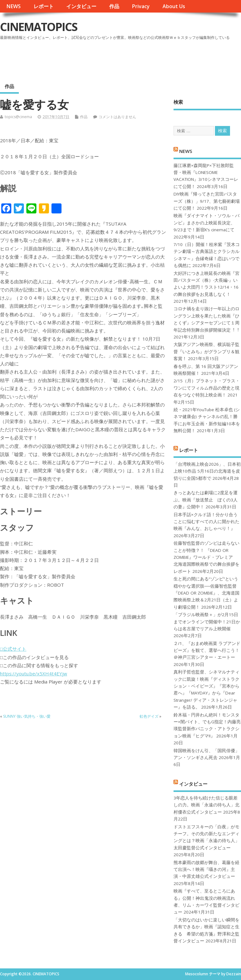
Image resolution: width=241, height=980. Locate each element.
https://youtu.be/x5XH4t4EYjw (34, 673)
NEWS (13, 6)
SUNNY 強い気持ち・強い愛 (27, 716)
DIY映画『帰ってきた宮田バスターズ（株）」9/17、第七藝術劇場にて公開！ (207, 201)
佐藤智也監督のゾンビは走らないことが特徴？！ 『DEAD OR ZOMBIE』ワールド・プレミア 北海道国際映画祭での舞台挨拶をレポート (206, 557)
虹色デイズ (149, 716)
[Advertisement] (121, 59)
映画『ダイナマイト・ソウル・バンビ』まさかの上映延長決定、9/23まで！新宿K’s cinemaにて (206, 223)
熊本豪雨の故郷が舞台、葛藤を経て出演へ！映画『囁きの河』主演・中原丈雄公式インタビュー (206, 870)
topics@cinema (18, 117)
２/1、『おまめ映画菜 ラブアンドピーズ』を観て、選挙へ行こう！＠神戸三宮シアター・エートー (207, 650)
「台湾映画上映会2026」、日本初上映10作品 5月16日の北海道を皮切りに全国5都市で (207, 471)
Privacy (141, 6)
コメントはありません (117, 117)
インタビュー (81, 6)
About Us (174, 6)
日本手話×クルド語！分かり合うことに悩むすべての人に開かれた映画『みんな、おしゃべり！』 (206, 522)
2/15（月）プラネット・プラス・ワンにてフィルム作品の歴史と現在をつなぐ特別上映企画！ (207, 388)
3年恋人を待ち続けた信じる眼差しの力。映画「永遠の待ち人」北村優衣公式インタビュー (206, 805)
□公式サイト (13, 649)
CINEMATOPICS (39, 27)
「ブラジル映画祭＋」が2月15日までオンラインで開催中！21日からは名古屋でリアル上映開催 (207, 622)
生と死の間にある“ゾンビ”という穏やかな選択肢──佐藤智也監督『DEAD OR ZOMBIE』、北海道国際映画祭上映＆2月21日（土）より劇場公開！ (206, 593)
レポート (44, 6)
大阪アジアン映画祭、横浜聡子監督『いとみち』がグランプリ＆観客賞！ (206, 351)
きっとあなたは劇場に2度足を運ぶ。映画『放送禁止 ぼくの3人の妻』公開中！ (206, 500)
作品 (114, 6)
